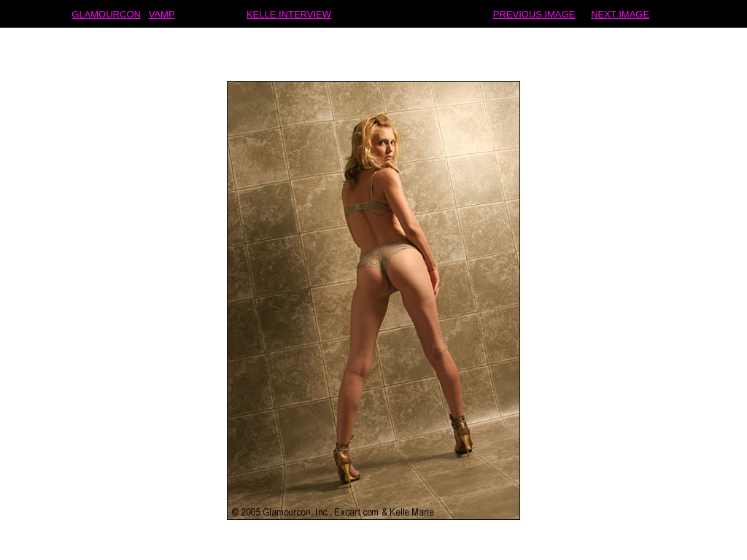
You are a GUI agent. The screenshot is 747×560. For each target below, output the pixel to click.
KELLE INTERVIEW (289, 13)
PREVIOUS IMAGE (534, 13)
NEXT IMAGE (620, 13)
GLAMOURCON (106, 13)
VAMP (162, 13)
